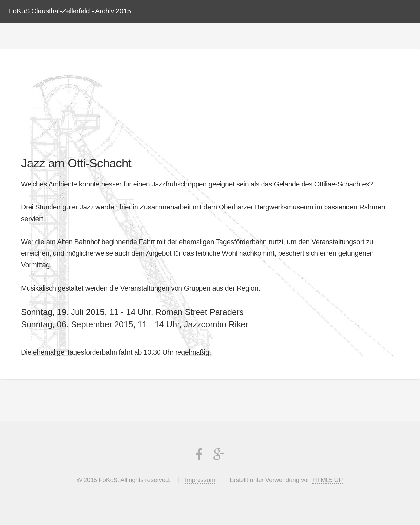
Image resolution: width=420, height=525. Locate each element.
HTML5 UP (327, 480)
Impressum (200, 480)
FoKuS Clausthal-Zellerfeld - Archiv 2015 (70, 11)
